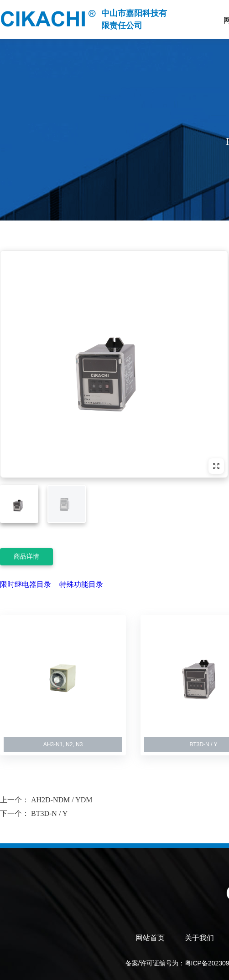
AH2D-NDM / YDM (62, 800)
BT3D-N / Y (49, 813)
